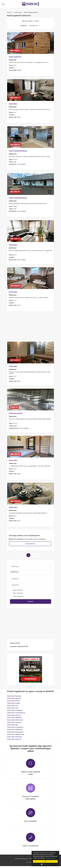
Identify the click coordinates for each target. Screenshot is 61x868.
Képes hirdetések (18, 590)
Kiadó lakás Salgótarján (15, 730)
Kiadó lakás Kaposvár (14, 739)
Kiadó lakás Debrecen (14, 698)
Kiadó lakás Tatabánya (14, 718)
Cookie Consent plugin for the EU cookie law (46, 864)
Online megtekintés (18, 596)
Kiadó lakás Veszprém (14, 722)
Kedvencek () (15, 643)
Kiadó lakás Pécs (13, 706)
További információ (51, 858)
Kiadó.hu (10, 12)
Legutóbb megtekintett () (19, 646)
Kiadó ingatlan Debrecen (31, 12)
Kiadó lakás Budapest (14, 696)
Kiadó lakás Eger (13, 725)
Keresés (31, 601)
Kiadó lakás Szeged (14, 703)
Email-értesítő (30, 544)
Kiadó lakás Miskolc (14, 701)
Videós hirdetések (18, 593)
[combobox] (31, 573)
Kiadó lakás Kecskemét (15, 710)
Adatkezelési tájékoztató (21, 859)
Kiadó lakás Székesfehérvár (16, 713)
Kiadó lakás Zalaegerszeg (16, 734)
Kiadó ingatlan (18, 12)
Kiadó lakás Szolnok (14, 715)
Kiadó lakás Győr (13, 708)
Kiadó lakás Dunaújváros (15, 727)
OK (46, 861)
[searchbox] (24, 572)
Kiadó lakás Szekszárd (15, 737)
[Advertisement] (31, 624)
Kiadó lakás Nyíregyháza (15, 732)
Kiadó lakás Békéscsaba (15, 720)
